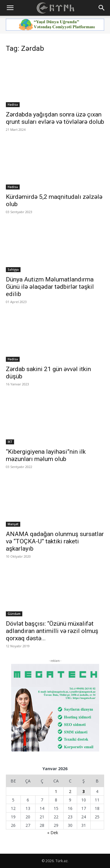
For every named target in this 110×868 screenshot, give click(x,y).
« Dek (53, 833)
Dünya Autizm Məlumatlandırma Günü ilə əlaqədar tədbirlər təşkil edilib (50, 287)
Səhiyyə (13, 269)
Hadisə (13, 105)
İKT (10, 442)
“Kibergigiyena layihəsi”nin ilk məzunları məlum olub (46, 455)
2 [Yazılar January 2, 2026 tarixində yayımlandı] (70, 791)
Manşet (13, 524)
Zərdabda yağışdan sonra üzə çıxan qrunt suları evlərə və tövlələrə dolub (55, 118)
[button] (10, 8)
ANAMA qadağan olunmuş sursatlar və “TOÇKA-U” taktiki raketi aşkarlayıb (55, 541)
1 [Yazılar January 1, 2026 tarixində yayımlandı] (56, 791)
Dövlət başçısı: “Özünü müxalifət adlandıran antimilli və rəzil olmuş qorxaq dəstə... (52, 631)
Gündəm (14, 614)
